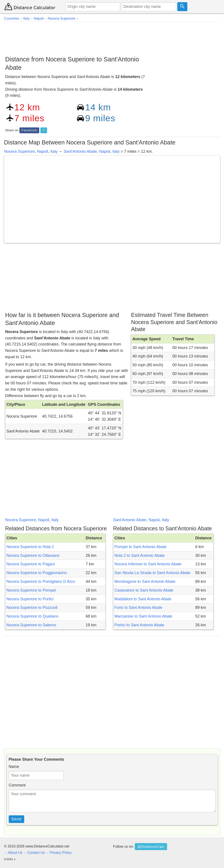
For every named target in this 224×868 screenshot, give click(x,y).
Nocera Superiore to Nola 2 (30, 547)
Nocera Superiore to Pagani (31, 564)
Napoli (43, 151)
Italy (54, 151)
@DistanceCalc (151, 847)
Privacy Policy (61, 852)
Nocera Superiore (20, 151)
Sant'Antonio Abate (80, 151)
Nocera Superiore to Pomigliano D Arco (41, 582)
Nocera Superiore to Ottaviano (33, 556)
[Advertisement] (112, 37)
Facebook (29, 130)
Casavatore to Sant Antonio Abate (144, 590)
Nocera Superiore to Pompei (31, 590)
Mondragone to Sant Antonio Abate (145, 582)
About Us (15, 852)
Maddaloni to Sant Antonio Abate (143, 599)
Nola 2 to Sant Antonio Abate (140, 556)
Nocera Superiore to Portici (30, 599)
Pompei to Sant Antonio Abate (141, 547)
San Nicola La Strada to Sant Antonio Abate (152, 573)
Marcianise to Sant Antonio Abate (143, 616)
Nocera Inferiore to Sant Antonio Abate (148, 564)
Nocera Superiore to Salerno (31, 625)
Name (14, 767)
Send (16, 819)
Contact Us (36, 852)
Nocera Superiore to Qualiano (32, 616)
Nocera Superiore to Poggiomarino (37, 573)
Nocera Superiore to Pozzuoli (32, 608)
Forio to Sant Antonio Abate (138, 608)
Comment (17, 785)
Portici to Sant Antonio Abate (139, 625)
